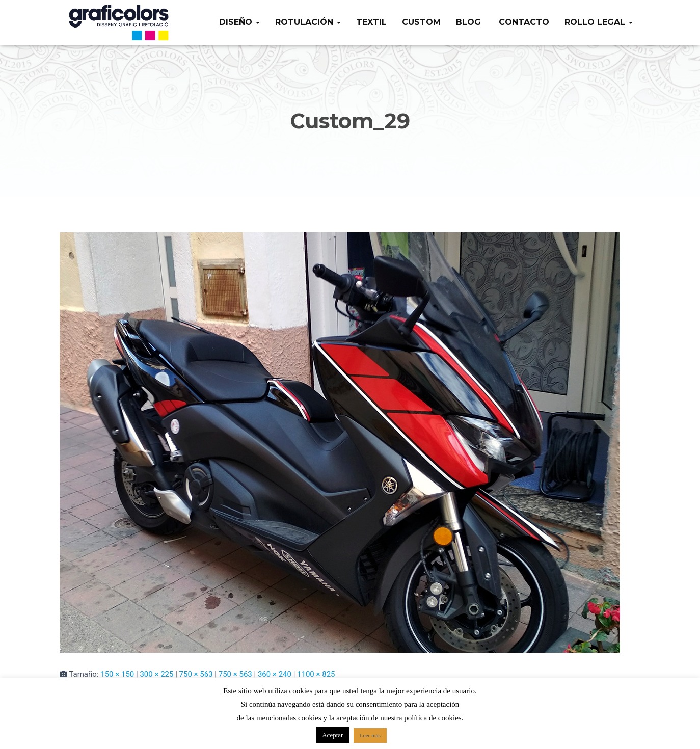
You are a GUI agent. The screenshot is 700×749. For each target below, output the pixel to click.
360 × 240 (275, 674)
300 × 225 (156, 674)
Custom (421, 22)
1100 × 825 (316, 674)
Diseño (239, 22)
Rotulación (308, 22)
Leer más (370, 735)
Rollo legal (599, 22)
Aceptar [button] (332, 735)
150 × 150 (117, 674)
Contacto (523, 22)
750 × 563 (196, 674)
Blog (468, 22)
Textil (371, 22)
